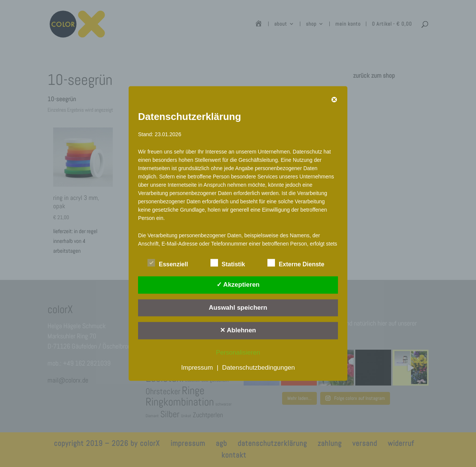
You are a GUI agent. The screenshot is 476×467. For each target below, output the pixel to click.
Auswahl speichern (238, 307)
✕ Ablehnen (238, 330)
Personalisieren (238, 352)
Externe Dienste (296, 263)
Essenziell (168, 263)
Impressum (197, 367)
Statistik (228, 263)
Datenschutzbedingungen (259, 367)
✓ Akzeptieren (238, 285)
